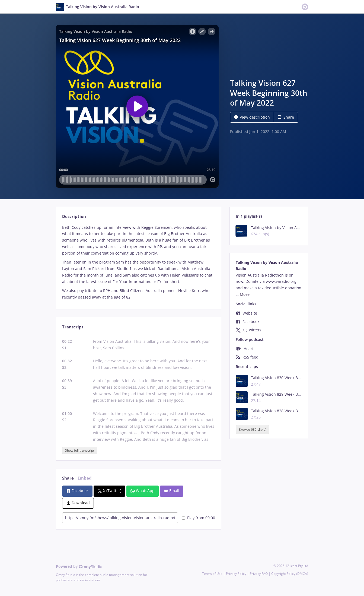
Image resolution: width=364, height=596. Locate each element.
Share (286, 117)
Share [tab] (68, 478)
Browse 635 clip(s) (253, 429)
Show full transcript (80, 450)
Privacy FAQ (259, 574)
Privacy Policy (236, 574)
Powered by (79, 566)
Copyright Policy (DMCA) (290, 574)
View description (252, 117)
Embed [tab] (85, 478)
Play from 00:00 (198, 518)
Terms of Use (212, 574)
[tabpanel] (138, 262)
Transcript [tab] (73, 327)
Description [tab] (74, 216)
